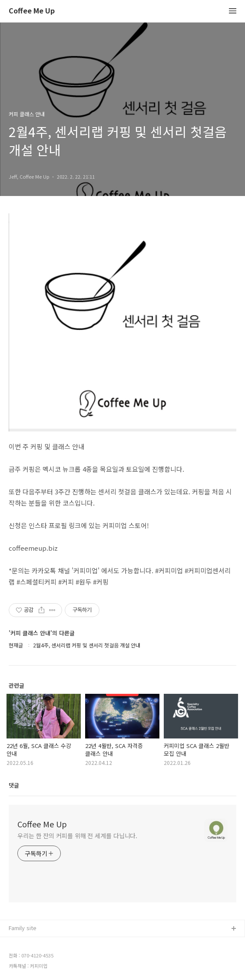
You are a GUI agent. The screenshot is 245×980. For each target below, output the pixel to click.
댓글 (14, 785)
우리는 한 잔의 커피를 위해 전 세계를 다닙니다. (77, 836)
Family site (23, 928)
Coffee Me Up (32, 11)
